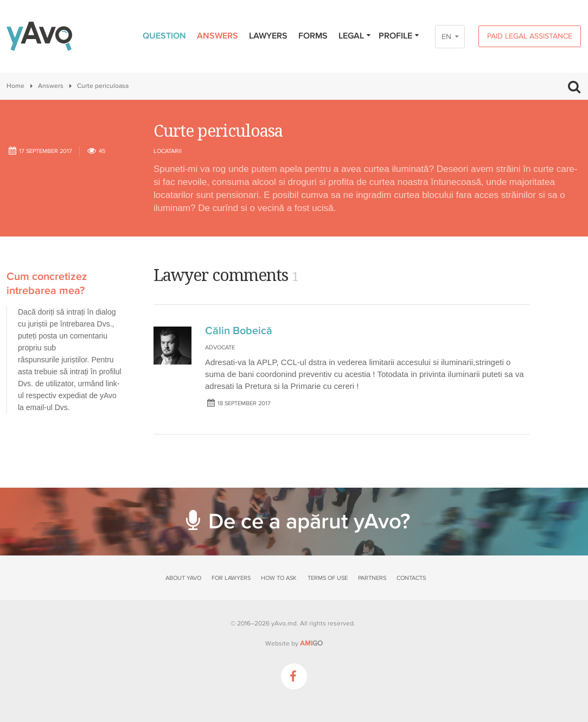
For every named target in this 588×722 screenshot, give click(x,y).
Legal (355, 36)
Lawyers (268, 36)
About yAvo (183, 578)
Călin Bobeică (239, 331)
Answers (218, 36)
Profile (399, 36)
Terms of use (328, 578)
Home (15, 86)
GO (311, 643)
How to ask (279, 578)
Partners (372, 578)
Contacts (411, 578)
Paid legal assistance (530, 36)
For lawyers (231, 578)
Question (164, 36)
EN (446, 37)
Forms (313, 36)
